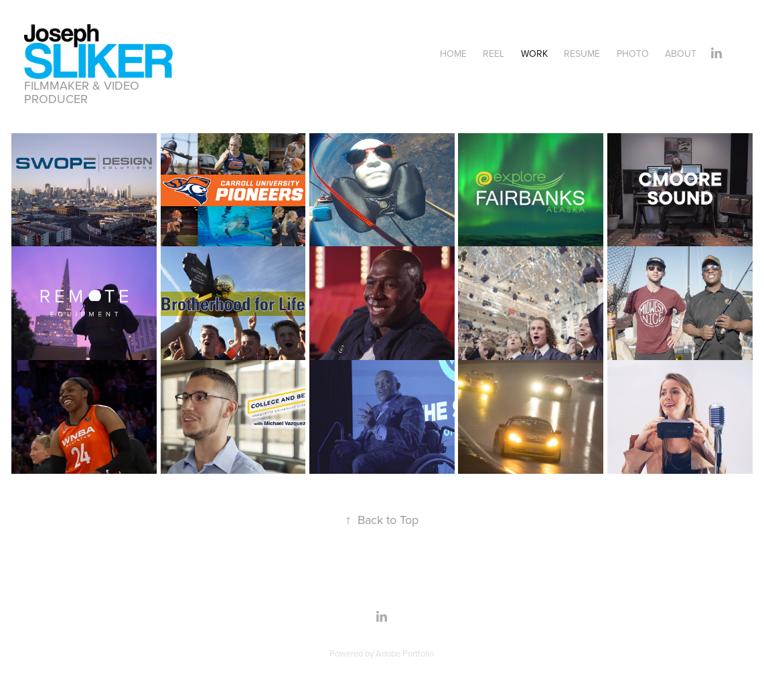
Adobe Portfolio (405, 653)
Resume (582, 54)
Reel (493, 54)
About (681, 54)
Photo (633, 54)
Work (534, 54)
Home (453, 54)
